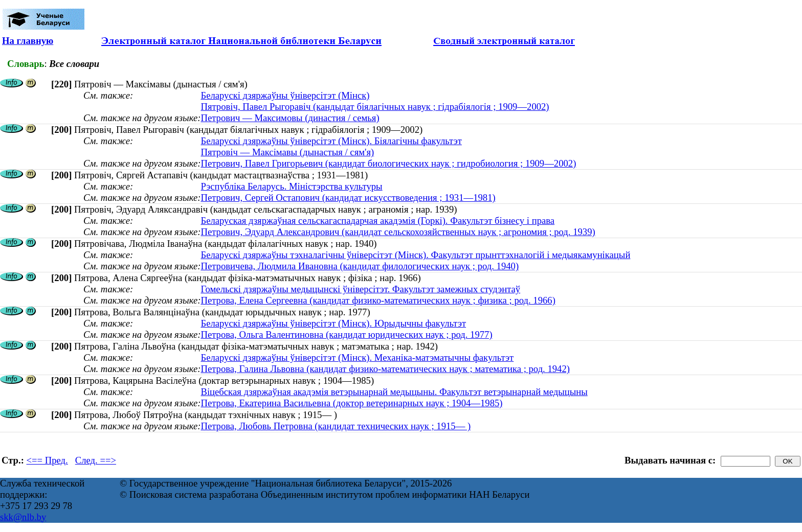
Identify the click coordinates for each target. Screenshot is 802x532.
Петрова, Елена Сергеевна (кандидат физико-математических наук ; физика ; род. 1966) (378, 300)
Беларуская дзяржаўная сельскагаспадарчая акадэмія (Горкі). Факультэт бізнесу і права (377, 221)
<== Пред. (47, 460)
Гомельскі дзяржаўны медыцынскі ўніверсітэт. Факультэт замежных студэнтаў (360, 289)
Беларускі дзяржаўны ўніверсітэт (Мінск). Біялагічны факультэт (331, 141)
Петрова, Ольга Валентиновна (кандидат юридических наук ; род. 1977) (346, 334)
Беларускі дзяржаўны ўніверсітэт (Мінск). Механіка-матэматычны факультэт (357, 357)
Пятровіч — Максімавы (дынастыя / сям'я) (287, 152)
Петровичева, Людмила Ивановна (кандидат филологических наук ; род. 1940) (360, 266)
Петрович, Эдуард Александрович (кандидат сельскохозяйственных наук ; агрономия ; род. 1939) (398, 232)
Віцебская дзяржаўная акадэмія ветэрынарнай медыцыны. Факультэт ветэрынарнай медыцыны (394, 392)
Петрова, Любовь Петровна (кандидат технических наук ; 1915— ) (336, 426)
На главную (28, 41)
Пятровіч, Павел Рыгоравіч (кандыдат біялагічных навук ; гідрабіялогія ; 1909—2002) (375, 107)
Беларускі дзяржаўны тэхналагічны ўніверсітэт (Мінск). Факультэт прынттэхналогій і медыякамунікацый (415, 255)
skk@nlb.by (23, 517)
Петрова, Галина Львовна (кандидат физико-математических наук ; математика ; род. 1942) (385, 369)
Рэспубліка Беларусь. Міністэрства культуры (291, 186)
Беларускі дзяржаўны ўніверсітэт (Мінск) (285, 95)
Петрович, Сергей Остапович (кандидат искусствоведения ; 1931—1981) (348, 198)
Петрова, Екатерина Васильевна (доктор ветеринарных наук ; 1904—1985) (351, 403)
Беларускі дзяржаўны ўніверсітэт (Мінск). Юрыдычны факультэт (333, 323)
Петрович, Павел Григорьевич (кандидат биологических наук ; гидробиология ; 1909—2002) (388, 163)
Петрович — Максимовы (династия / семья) (290, 118)
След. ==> (96, 460)
